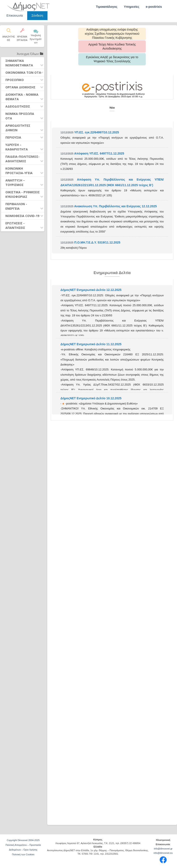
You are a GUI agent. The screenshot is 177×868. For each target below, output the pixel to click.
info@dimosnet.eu (163, 853)
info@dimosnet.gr (163, 849)
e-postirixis (154, 7)
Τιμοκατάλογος (107, 7)
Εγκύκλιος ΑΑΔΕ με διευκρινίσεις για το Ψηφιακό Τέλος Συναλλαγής (112, 46)
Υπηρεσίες (132, 7)
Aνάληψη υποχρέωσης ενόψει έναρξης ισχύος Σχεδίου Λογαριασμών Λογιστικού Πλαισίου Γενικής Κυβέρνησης (84, 34)
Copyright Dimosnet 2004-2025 (23, 840)
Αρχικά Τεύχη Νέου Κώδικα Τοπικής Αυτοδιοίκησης (140, 34)
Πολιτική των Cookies (23, 854)
